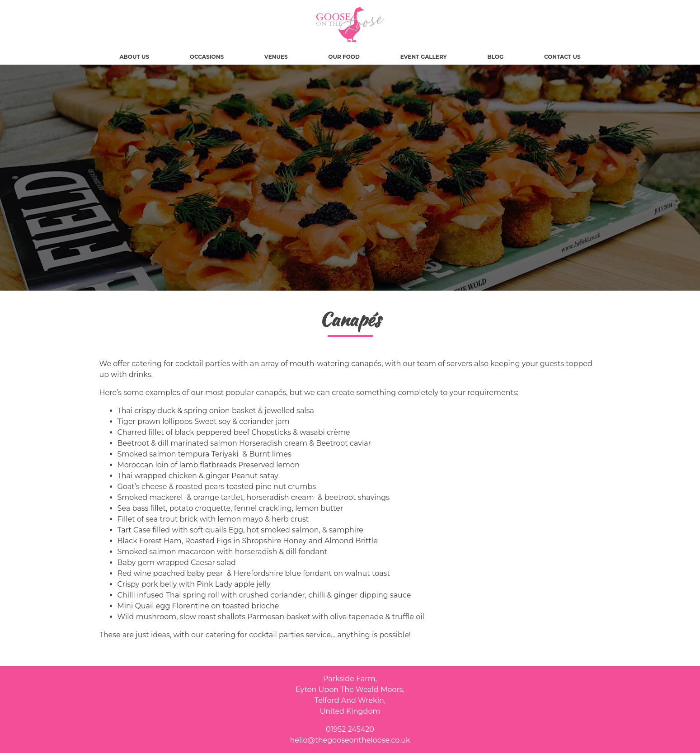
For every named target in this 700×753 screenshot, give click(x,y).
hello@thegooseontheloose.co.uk (350, 740)
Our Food (344, 57)
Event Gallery (424, 57)
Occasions (207, 57)
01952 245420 (350, 729)
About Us (134, 57)
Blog (495, 57)
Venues (276, 57)
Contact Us (562, 57)
